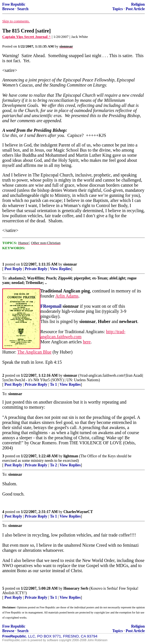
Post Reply (13, 269)
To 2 (53, 465)
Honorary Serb (76, 588)
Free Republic (14, 4)
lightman (71, 456)
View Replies (61, 269)
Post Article (135, 9)
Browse (8, 9)
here (87, 342)
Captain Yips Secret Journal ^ (27, 37)
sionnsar (70, 264)
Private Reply (36, 269)
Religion (138, 4)
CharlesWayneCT (78, 512)
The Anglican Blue (34, 352)
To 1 (53, 385)
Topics (118, 9)
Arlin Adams (67, 296)
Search (23, 9)
